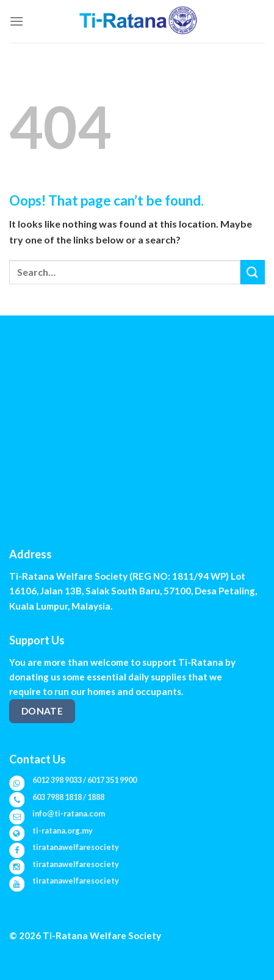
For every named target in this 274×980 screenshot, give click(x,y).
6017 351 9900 (112, 780)
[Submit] (253, 272)
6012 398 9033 (57, 780)
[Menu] (16, 21)
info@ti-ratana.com (69, 813)
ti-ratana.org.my (63, 830)
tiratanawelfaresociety (76, 847)
